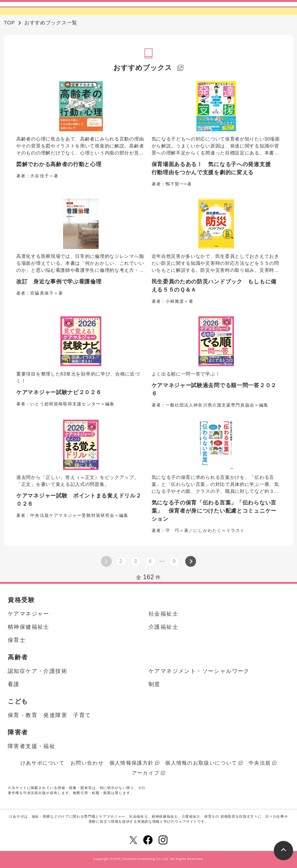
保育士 (17, 640)
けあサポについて (43, 763)
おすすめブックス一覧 (51, 23)
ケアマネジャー (29, 614)
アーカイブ (146, 773)
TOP (9, 23)
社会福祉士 (163, 614)
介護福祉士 (163, 627)
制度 (154, 684)
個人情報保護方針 (131, 763)
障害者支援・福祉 (32, 746)
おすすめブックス (143, 68)
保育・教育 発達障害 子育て (49, 715)
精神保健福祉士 (29, 627)
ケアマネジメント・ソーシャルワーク (199, 671)
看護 (14, 684)
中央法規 (260, 763)
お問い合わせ (87, 763)
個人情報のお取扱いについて (201, 763)
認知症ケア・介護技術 (38, 671)
